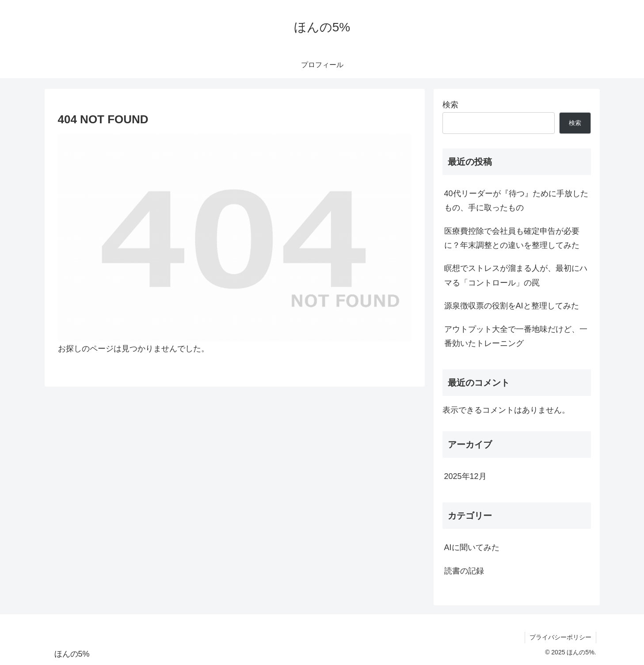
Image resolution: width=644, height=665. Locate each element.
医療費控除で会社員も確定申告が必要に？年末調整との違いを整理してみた (512, 238)
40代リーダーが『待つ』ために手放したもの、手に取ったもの (516, 201)
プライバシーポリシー (560, 637)
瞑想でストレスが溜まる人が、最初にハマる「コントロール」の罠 (516, 275)
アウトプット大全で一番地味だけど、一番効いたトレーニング (516, 336)
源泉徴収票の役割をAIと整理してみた (512, 306)
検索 (450, 105)
